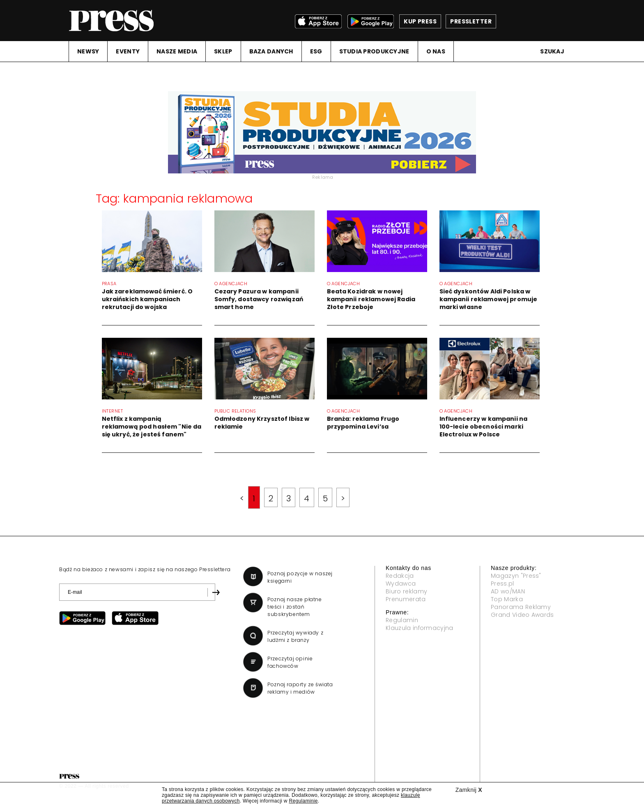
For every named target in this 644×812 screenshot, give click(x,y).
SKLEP (223, 51)
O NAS (436, 51)
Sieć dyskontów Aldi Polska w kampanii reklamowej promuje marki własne (489, 299)
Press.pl (503, 584)
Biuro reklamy (406, 591)
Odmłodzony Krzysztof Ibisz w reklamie (262, 423)
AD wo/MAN (508, 591)
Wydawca (401, 584)
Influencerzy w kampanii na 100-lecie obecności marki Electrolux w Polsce (484, 427)
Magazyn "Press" (516, 576)
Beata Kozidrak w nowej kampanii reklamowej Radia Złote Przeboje (371, 299)
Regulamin (402, 620)
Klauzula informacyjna (420, 628)
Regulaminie (303, 801)
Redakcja (400, 576)
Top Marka (507, 599)
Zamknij (469, 790)
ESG (316, 51)
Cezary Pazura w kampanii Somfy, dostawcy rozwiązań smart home (259, 299)
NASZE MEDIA (177, 51)
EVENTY (128, 51)
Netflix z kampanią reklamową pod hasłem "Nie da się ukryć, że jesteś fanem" (152, 427)
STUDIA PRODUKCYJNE (374, 51)
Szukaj (552, 51)
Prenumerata (406, 599)
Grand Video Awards (522, 615)
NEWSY (88, 51)
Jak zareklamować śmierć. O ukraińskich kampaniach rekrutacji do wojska (147, 299)
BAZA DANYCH (271, 51)
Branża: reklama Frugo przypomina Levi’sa (363, 423)
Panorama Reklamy (521, 607)
